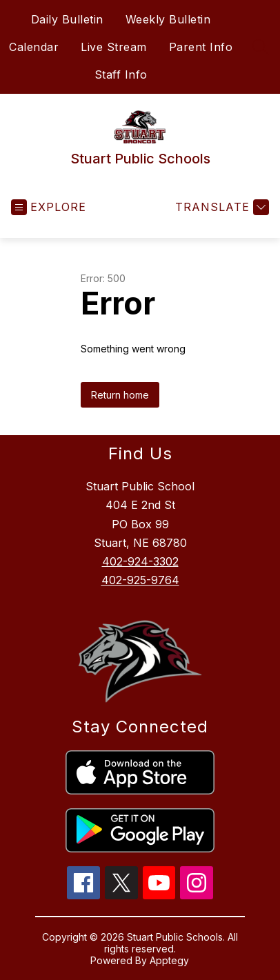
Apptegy (169, 960)
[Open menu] (49, 207)
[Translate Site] (220, 207)
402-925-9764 (140, 580)
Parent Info (201, 47)
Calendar (34, 47)
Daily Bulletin (67, 19)
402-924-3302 (140, 561)
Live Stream (114, 47)
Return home (120, 395)
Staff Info (121, 74)
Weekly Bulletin (168, 19)
